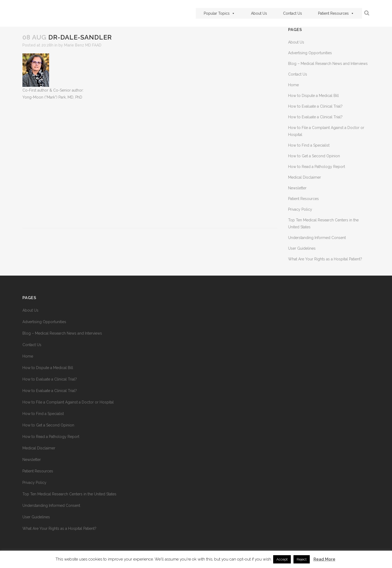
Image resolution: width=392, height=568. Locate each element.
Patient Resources (336, 13)
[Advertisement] (150, 164)
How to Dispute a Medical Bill (313, 96)
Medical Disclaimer (305, 177)
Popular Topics (219, 13)
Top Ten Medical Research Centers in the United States (69, 494)
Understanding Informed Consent (317, 238)
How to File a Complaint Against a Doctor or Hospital (68, 402)
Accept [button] (282, 559)
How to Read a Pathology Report (317, 167)
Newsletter (297, 188)
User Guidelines (302, 248)
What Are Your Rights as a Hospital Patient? (325, 259)
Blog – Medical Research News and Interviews (328, 64)
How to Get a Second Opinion (314, 156)
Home (293, 85)
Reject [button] (302, 559)
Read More (324, 559)
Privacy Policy (300, 209)
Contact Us (293, 13)
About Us (259, 13)
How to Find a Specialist (309, 145)
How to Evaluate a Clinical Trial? (315, 106)
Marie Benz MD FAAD (83, 45)
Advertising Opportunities (310, 53)
